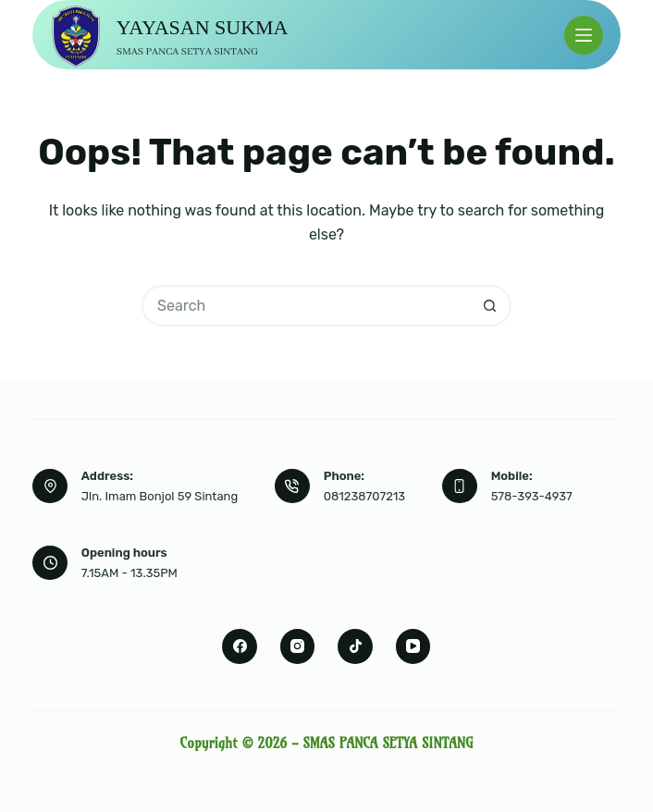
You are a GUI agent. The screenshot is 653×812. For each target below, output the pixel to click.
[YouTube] (413, 646)
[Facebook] (240, 646)
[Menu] (584, 35)
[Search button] (491, 306)
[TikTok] (355, 646)
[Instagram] (298, 646)
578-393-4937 (532, 496)
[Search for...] (306, 306)
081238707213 (364, 496)
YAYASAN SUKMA (203, 27)
